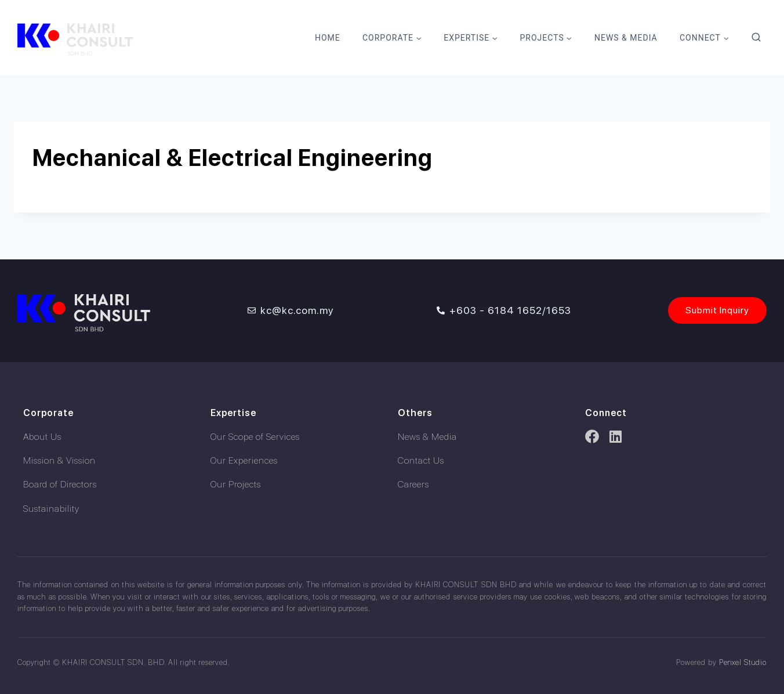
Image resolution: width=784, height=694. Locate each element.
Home (328, 38)
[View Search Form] (756, 38)
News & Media (626, 38)
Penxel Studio (743, 662)
